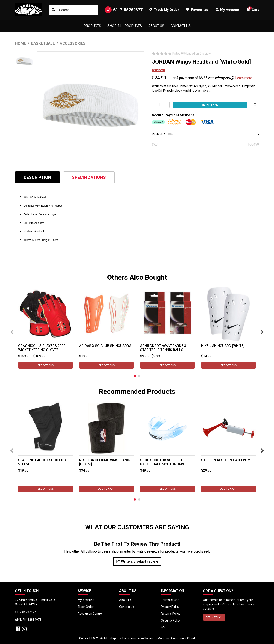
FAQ (164, 627)
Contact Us (181, 26)
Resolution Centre (90, 614)
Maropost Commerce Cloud (176, 638)
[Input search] (73, 10)
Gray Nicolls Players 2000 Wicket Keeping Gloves (42, 348)
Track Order (86, 607)
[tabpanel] (45, 328)
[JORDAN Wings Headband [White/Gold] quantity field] (161, 105)
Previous (12, 332)
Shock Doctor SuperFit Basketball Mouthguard (163, 462)
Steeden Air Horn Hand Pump (227, 460)
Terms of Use (170, 600)
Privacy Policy (170, 607)
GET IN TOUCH (214, 617)
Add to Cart (106, 489)
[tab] (37, 177)
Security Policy (171, 620)
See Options (46, 365)
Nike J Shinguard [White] (223, 346)
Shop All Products (125, 26)
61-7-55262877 (124, 10)
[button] (255, 105)
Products (92, 26)
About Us (156, 26)
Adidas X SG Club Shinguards (105, 346)
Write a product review (137, 561)
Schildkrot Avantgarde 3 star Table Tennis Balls (163, 348)
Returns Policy (171, 614)
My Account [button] (227, 10)
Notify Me (210, 105)
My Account (86, 600)
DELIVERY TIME (205, 134)
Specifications (89, 177)
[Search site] (53, 10)
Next (262, 332)
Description (37, 177)
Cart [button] (252, 9)
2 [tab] (139, 376)
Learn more (244, 78)
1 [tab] (135, 376)
